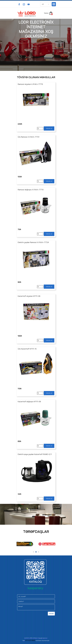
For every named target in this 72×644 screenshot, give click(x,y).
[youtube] (29, 4)
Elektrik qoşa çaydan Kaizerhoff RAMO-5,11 (35, 454)
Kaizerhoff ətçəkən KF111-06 (29, 296)
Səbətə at (49, 128)
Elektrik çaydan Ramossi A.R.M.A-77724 (33, 242)
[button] (33, 552)
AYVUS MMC (30, 640)
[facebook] (19, 4)
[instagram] (24, 4)
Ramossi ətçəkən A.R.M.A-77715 (30, 84)
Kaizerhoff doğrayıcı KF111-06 (29, 402)
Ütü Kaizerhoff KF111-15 (27, 349)
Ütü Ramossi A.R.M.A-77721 (29, 137)
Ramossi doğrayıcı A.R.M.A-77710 (31, 190)
